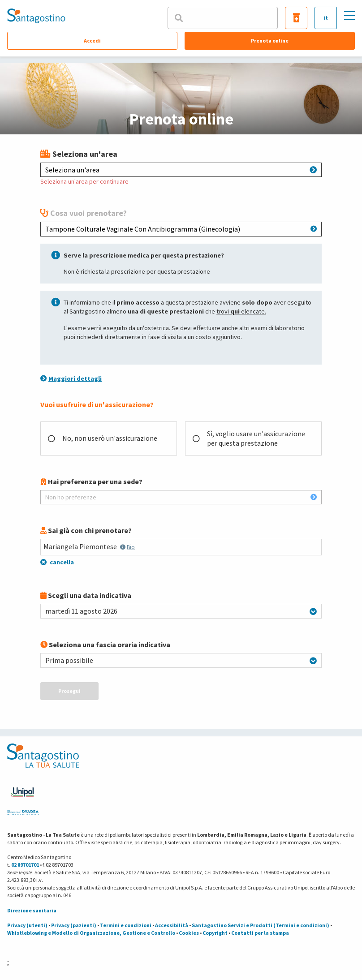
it (326, 18)
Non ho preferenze (181, 497)
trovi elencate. (241, 311)
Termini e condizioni (126, 925)
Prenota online (270, 41)
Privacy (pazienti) (74, 925)
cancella (57, 562)
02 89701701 (25, 865)
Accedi (92, 41)
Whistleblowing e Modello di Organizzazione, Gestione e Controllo (91, 933)
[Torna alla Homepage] (36, 16)
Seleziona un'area (181, 170)
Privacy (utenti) (27, 925)
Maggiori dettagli (71, 378)
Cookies (189, 933)
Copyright (215, 933)
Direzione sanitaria (32, 910)
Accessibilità (172, 925)
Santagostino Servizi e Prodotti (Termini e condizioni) (261, 925)
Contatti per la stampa (260, 933)
